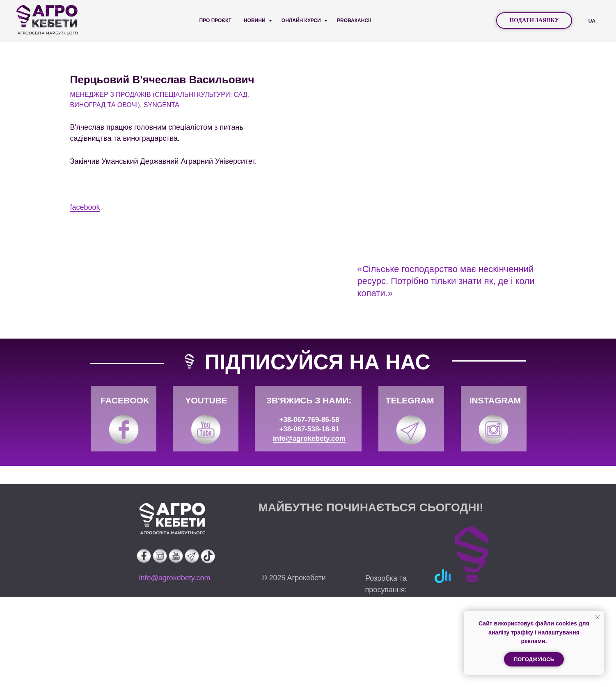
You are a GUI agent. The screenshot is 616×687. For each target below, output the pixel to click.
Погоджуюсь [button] (534, 659)
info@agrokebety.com (309, 528)
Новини (255, 21)
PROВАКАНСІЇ (354, 21)
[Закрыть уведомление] (598, 617)
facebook (372, 252)
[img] (124, 519)
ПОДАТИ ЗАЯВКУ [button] (534, 20)
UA (592, 21)
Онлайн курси (302, 21)
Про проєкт (215, 21)
